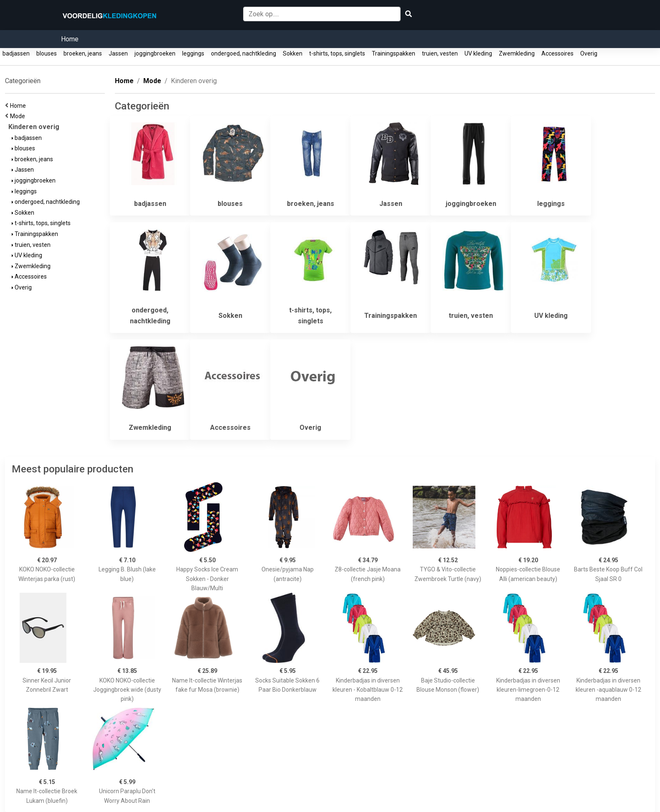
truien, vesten (440, 53)
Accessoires (557, 53)
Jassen (118, 53)
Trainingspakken (393, 53)
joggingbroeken (155, 53)
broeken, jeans (83, 53)
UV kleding (478, 53)
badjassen (16, 53)
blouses (47, 53)
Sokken (293, 53)
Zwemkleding (517, 53)
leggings (193, 53)
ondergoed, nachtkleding (244, 53)
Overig (589, 53)
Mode (19, 116)
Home (70, 39)
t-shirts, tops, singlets (337, 53)
